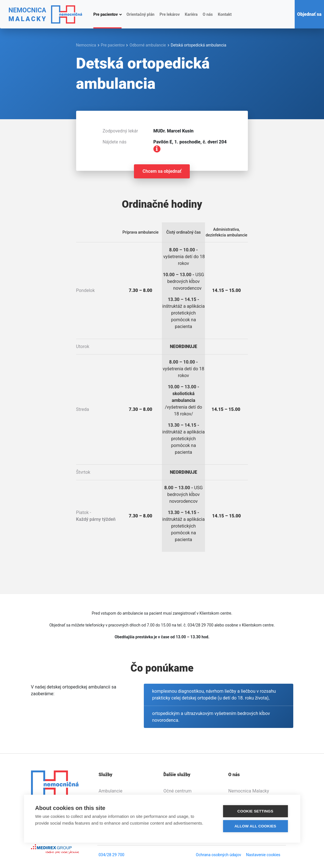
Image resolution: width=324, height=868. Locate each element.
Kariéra (191, 14)
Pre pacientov (106, 14)
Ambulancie (111, 791)
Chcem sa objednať (162, 171)
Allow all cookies (255, 826)
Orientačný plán (141, 14)
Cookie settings (255, 811)
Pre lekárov (170, 14)
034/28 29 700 (112, 855)
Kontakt (225, 14)
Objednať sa (309, 14)
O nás (208, 14)
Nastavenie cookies (263, 855)
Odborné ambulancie (148, 45)
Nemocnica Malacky (249, 791)
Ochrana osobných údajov (219, 855)
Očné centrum (178, 791)
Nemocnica (86, 45)
